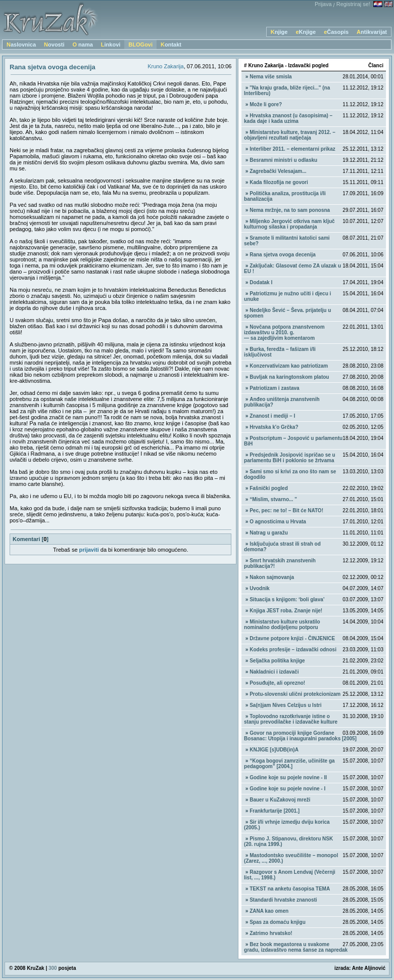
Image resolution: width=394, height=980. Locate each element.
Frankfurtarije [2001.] (275, 811)
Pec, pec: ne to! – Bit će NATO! (286, 510)
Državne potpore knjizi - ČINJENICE (292, 638)
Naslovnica (21, 44)
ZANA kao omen (269, 911)
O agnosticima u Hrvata (278, 522)
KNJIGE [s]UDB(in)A (274, 750)
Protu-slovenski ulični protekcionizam (295, 694)
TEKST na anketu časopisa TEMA (290, 889)
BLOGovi (140, 44)
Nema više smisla (270, 77)
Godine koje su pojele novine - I (287, 789)
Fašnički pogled (269, 488)
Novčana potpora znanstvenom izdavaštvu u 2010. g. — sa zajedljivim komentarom (284, 332)
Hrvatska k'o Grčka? (274, 427)
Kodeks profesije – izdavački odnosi (293, 650)
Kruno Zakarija (166, 66)
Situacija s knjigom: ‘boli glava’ (287, 599)
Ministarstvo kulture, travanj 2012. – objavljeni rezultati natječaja (290, 135)
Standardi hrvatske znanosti (283, 900)
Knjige (279, 32)
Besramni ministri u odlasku (283, 160)
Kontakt (171, 44)
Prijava (323, 4)
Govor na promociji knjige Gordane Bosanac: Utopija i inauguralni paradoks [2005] (300, 736)
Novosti (54, 44)
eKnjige (306, 32)
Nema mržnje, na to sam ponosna (290, 210)
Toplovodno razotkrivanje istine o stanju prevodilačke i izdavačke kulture (291, 719)
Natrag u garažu (269, 533)
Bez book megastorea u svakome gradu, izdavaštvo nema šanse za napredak (296, 947)
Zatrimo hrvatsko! (271, 933)
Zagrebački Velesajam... (278, 171)
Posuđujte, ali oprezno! (277, 683)
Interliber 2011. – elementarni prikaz (292, 149)
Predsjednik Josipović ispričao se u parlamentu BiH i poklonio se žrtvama (290, 458)
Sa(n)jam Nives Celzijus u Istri (285, 705)
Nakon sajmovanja (272, 577)
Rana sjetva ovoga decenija (283, 255)
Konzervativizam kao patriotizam (289, 366)
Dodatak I (261, 282)
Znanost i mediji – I (272, 416)
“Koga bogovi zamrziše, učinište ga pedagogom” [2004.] (289, 764)
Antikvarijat (372, 32)
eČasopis (336, 32)
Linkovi (111, 44)
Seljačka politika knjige (277, 661)
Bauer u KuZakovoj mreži (280, 800)
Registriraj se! (353, 4)
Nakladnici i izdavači (274, 672)
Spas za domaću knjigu (278, 922)
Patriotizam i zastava (274, 388)
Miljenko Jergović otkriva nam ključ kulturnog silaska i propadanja (289, 224)
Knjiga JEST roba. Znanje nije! (286, 611)
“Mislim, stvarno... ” (273, 499)
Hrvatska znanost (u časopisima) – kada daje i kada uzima (288, 118)
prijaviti (89, 550)
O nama (82, 44)
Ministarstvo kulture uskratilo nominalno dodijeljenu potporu (282, 625)
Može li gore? (266, 104)
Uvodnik (259, 588)
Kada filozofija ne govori (279, 182)
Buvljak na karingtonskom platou (289, 377)
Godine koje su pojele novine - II (288, 777)
